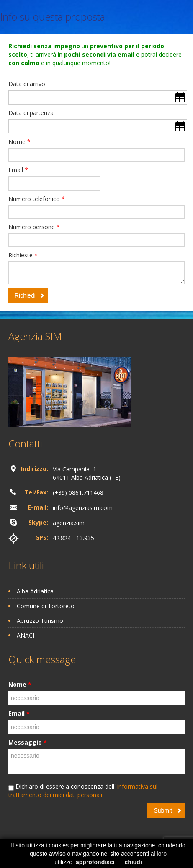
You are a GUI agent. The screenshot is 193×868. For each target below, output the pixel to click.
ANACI (26, 635)
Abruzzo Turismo (40, 621)
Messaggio (28, 742)
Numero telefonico (37, 199)
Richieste (23, 255)
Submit (163, 810)
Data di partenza (31, 113)
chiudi (133, 862)
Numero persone (34, 227)
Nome (19, 142)
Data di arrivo (27, 84)
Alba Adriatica (35, 591)
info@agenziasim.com (83, 508)
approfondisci (95, 862)
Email (18, 170)
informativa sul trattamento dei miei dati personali (83, 791)
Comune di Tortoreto (46, 606)
